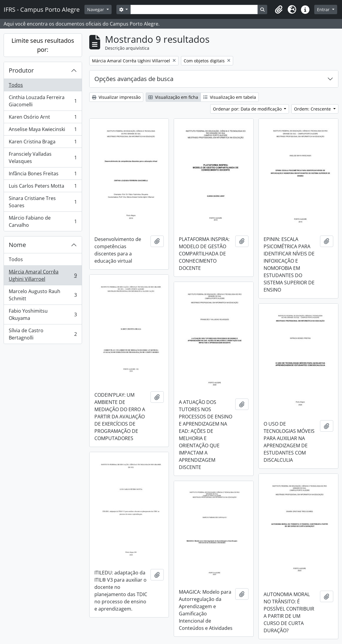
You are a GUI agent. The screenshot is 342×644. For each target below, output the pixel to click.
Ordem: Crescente (313, 109)
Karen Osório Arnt (43, 118)
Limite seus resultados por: (43, 45)
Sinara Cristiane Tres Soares (43, 202)
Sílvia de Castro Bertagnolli (43, 334)
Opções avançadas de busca (134, 79)
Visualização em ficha (173, 97)
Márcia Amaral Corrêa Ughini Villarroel (43, 275)
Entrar (324, 9)
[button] (279, 10)
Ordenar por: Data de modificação (248, 109)
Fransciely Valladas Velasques (43, 158)
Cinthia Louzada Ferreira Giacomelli (43, 101)
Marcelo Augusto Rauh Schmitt (43, 295)
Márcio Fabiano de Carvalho (43, 221)
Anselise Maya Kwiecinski (43, 131)
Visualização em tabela (230, 97)
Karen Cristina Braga (43, 143)
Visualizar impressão (116, 97)
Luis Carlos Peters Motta (43, 187)
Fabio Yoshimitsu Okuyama (43, 314)
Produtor (21, 70)
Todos (16, 85)
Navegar (96, 9)
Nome (17, 245)
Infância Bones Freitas (43, 175)
